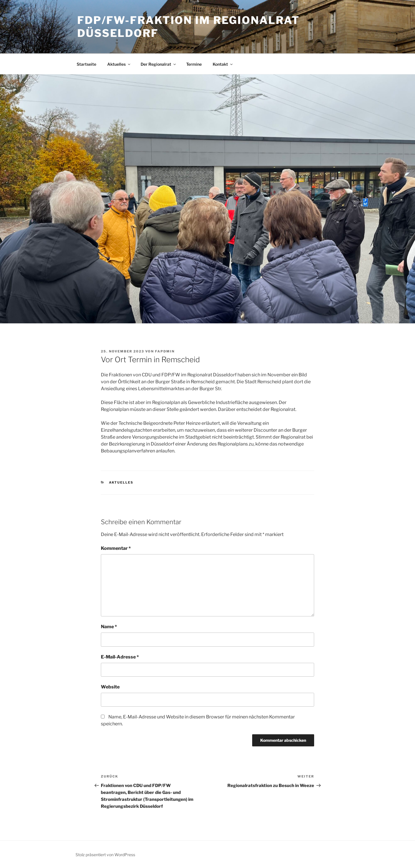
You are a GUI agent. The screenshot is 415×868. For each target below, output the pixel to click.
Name (109, 627)
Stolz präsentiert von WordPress (105, 855)
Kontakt (223, 64)
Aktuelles (119, 64)
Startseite (86, 64)
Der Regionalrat (159, 64)
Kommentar (116, 548)
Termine (194, 64)
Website (110, 687)
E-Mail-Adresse (120, 657)
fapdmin (165, 351)
